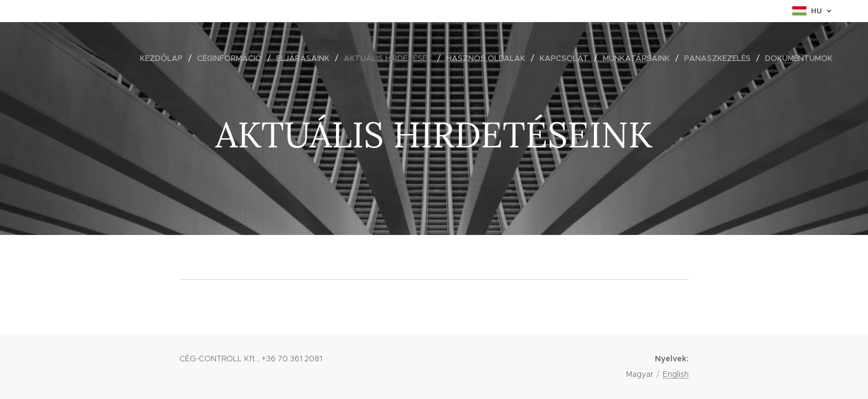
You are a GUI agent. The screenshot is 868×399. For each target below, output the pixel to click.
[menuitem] (164, 58)
